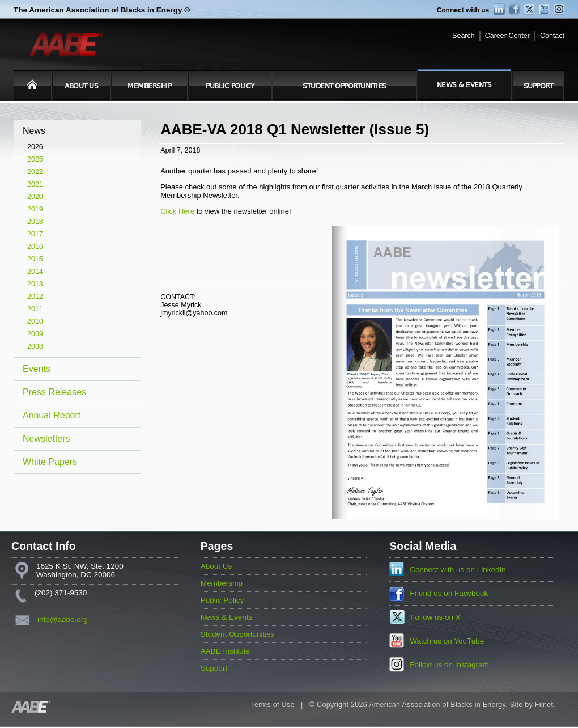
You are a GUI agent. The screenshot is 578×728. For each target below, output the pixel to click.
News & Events (464, 85)
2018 (35, 222)
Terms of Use (272, 705)
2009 (35, 334)
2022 (35, 172)
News (34, 131)
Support (538, 86)
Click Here (177, 211)
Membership (149, 86)
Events (37, 369)
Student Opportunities (345, 86)
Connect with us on (458, 570)
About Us (81, 86)
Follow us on (435, 617)
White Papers (50, 462)
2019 (35, 209)
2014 (35, 272)
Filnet (544, 705)
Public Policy (230, 86)
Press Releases (54, 392)
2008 (35, 346)
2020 (35, 197)
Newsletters (46, 439)
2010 (35, 321)
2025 (35, 159)
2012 (35, 297)
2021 (35, 184)
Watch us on (447, 641)
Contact (552, 36)
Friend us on (449, 593)
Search (464, 36)
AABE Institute (225, 651)
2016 (35, 247)
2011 (35, 309)
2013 (35, 284)
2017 (35, 234)
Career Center (507, 36)
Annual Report (52, 415)
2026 (35, 147)
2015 (35, 259)
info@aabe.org (63, 619)
